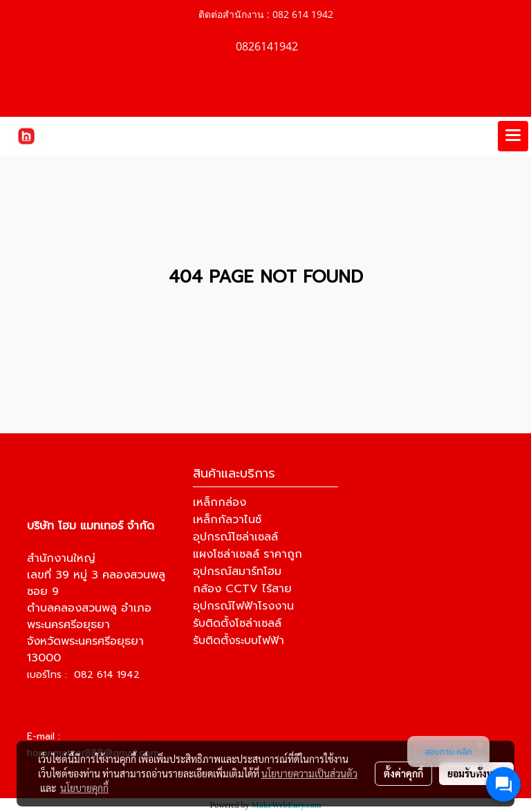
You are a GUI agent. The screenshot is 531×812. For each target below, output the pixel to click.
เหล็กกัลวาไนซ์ (227, 520)
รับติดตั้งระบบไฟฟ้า (239, 641)
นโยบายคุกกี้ (84, 788)
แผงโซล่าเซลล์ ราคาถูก (248, 554)
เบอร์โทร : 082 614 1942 (83, 675)
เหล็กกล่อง (220, 502)
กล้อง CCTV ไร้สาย (242, 589)
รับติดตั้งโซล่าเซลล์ (237, 623)
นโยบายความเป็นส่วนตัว (309, 773)
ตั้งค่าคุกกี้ (403, 773)
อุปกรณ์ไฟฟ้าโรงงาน (243, 606)
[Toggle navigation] (513, 136)
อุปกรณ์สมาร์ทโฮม (237, 572)
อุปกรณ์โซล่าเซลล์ (235, 537)
